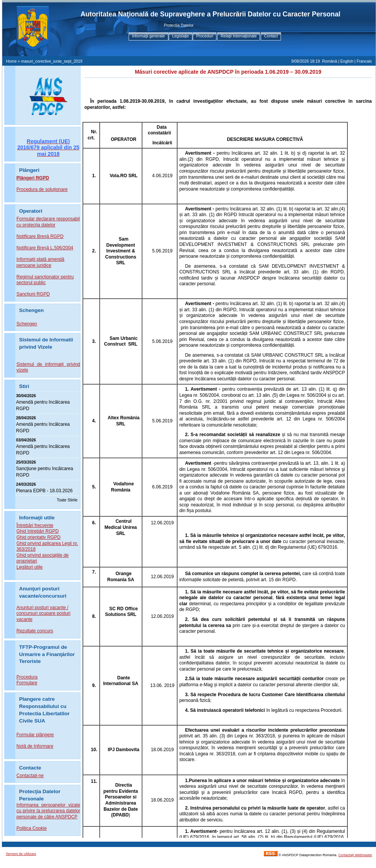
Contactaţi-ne (30, 776)
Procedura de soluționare (42, 189)
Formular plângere (35, 735)
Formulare (27, 683)
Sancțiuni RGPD (33, 294)
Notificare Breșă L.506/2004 (45, 248)
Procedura (27, 677)
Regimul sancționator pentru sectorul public (45, 280)
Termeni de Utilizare (21, 854)
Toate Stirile (67, 500)
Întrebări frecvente (35, 525)
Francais (364, 61)
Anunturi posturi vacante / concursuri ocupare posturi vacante (43, 613)
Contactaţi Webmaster (355, 855)
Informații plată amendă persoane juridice (40, 262)
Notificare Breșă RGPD (40, 236)
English (347, 61)
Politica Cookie (31, 828)
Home (11, 61)
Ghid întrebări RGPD (38, 531)
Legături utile (30, 567)
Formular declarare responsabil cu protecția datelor (48, 222)
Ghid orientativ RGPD (38, 537)
